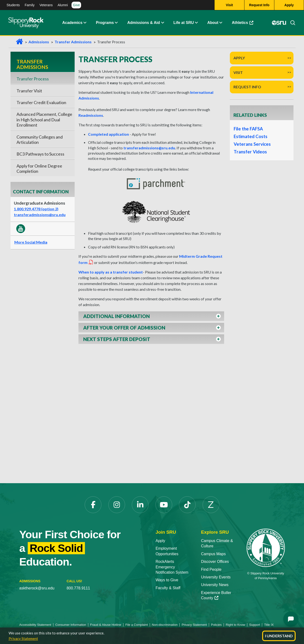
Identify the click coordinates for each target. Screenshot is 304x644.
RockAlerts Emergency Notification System (172, 567)
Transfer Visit (29, 91)
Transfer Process (33, 79)
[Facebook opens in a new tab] (93, 505)
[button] (85, 23)
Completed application (108, 134)
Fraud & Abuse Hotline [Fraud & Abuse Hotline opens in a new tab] (106, 625)
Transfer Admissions (73, 42)
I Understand (279, 636)
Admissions (39, 42)
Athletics (245, 24)
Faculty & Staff (168, 588)
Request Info (247, 87)
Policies (216, 625)
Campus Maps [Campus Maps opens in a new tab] (213, 554)
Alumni (63, 5)
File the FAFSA (248, 129)
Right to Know (235, 625)
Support (255, 625)
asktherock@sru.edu (37, 588)
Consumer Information (71, 625)
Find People (211, 569)
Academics (72, 23)
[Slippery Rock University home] (266, 547)
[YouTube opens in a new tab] (164, 505)
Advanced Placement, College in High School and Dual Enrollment (44, 120)
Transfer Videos (250, 152)
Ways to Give (167, 580)
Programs (105, 23)
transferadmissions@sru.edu (40, 215)
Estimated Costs (251, 136)
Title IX (269, 625)
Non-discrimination (165, 625)
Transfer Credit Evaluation (41, 102)
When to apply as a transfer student (111, 272)
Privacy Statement (23, 638)
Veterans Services (252, 144)
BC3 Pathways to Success (40, 154)
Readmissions (91, 115)
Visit (238, 72)
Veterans (46, 5)
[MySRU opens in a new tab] (279, 23)
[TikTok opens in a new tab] (187, 505)
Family (30, 5)
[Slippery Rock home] (26, 23)
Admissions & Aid (144, 23)
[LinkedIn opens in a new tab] (140, 505)
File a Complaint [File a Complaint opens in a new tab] (137, 625)
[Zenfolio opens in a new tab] (211, 505)
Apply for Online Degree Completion (39, 168)
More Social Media (31, 242)
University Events (216, 577)
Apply (239, 58)
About (213, 23)
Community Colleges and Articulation (40, 140)
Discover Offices (215, 562)
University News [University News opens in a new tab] (215, 585)
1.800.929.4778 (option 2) (36, 209)
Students (13, 5)
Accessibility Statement (35, 625)
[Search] (291, 23)
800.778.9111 (78, 588)
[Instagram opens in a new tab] (117, 505)
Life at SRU (184, 23)
